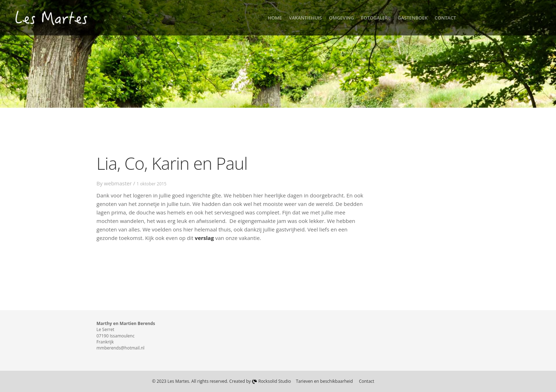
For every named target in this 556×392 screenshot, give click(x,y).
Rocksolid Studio (271, 381)
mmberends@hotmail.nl (120, 348)
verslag (204, 238)
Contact (445, 18)
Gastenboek (413, 18)
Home (275, 18)
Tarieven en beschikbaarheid (324, 381)
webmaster (118, 183)
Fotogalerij (376, 18)
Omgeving (342, 18)
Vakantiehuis (305, 18)
